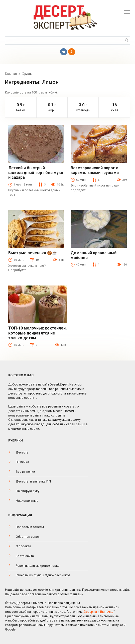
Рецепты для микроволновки (38, 566)
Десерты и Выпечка (98, 612)
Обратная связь (28, 537)
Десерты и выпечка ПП (33, 481)
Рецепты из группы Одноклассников (43, 575)
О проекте (23, 546)
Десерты (23, 452)
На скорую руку (28, 491)
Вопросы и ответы (30, 527)
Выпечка (22, 462)
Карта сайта (25, 556)
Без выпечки (25, 472)
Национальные (27, 501)
